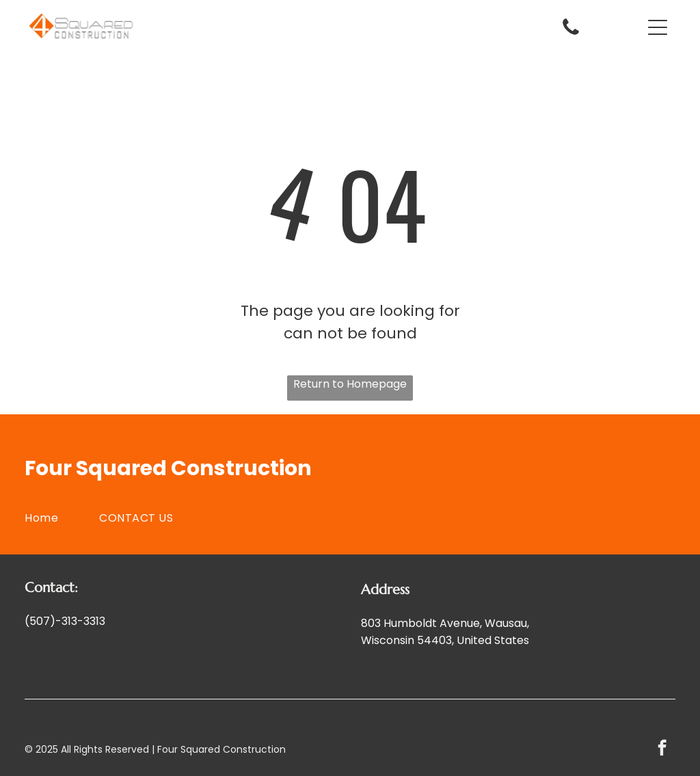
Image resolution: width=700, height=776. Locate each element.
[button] (658, 27)
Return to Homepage (350, 384)
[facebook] (662, 749)
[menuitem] (62, 518)
